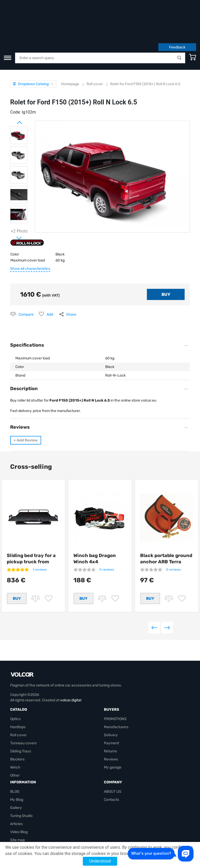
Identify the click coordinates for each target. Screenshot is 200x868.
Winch (15, 744)
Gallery (16, 785)
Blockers (17, 736)
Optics (15, 696)
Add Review (26, 408)
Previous (154, 604)
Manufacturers (116, 704)
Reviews (111, 736)
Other (15, 752)
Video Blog (19, 809)
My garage (113, 744)
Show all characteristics (30, 237)
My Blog (17, 776)
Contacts (111, 776)
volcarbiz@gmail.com (28, 833)
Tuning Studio (21, 793)
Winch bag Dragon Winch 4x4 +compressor (95, 530)
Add (50, 282)
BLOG (15, 768)
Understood (100, 861)
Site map (17, 817)
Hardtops (18, 704)
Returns (110, 728)
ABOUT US (113, 768)
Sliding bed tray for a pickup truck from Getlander (31, 530)
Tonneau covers (23, 720)
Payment (111, 720)
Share (71, 282)
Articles (16, 801)
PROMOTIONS (115, 696)
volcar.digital (71, 677)
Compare (26, 282)
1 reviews (40, 538)
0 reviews (107, 538)
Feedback (177, 15)
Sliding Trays (21, 728)
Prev (13, 89)
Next (13, 204)
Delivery (111, 712)
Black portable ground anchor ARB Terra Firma (166, 530)
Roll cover (18, 712)
